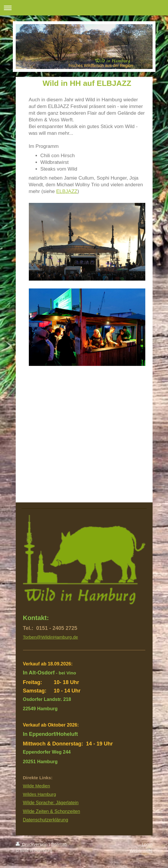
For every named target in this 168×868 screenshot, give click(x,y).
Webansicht (141, 850)
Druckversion (32, 844)
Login (147, 844)
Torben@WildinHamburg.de (51, 637)
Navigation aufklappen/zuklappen (84, 8)
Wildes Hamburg (40, 794)
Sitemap (59, 844)
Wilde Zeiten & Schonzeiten (52, 811)
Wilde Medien (37, 786)
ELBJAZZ (67, 191)
